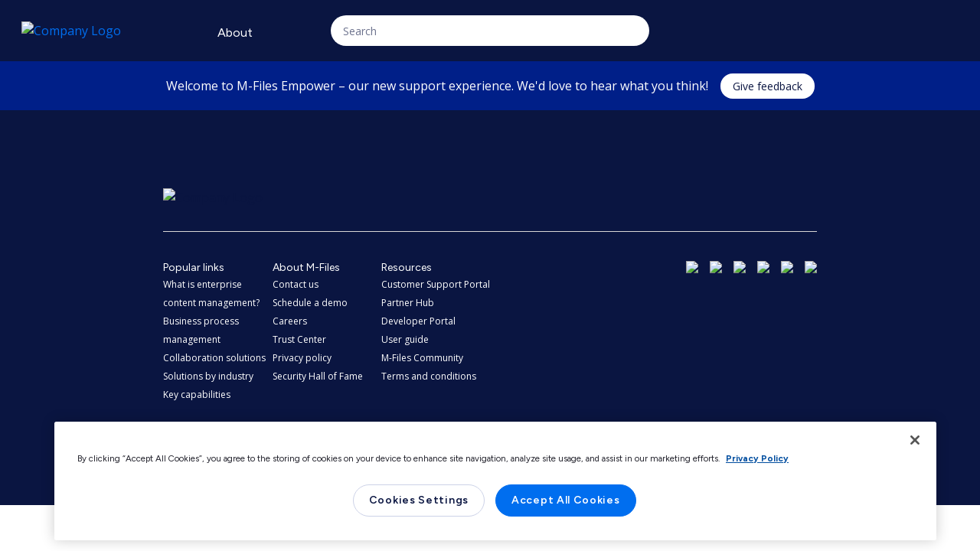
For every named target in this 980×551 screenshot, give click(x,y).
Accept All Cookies (566, 500)
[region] (495, 481)
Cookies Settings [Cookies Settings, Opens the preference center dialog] (419, 500)
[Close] (915, 440)
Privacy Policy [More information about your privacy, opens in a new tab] (757, 458)
